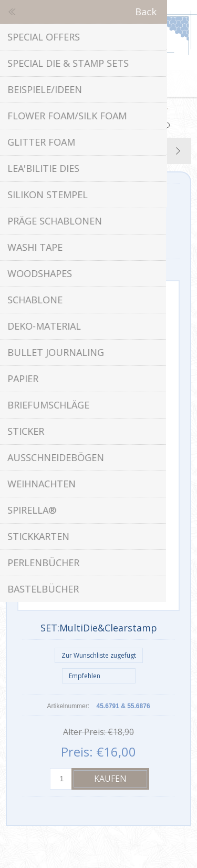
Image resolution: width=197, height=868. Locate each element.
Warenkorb (112, 84)
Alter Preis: (84, 732)
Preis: (77, 752)
